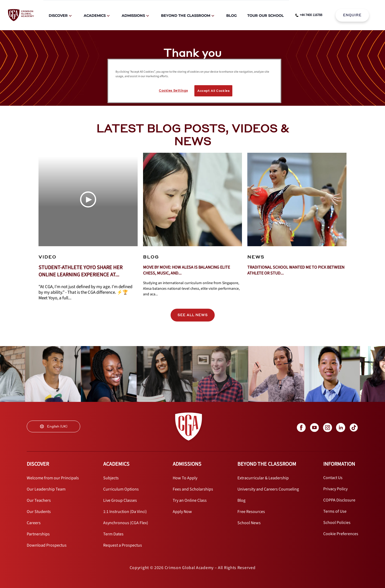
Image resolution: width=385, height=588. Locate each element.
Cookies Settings (173, 90)
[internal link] (352, 15)
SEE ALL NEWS (193, 315)
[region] (194, 81)
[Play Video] (88, 199)
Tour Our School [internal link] (265, 15)
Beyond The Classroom (186, 15)
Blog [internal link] (231, 15)
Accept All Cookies (213, 91)
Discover (58, 15)
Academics (95, 15)
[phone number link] (309, 15)
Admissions (133, 15)
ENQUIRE (352, 15)
